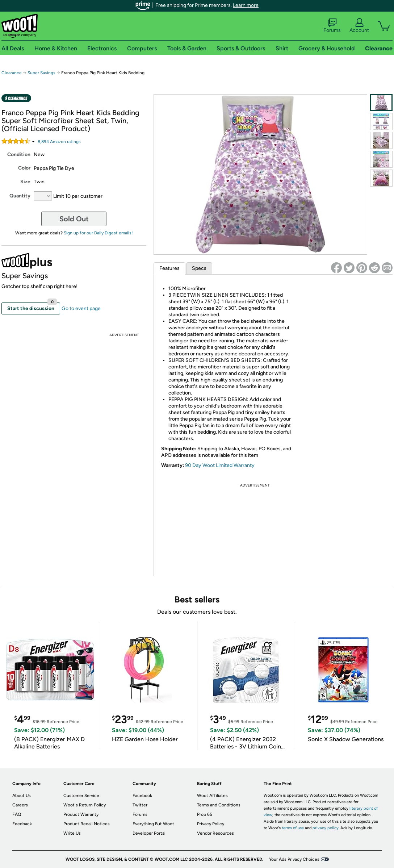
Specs (199, 268)
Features (169, 268)
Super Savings (41, 73)
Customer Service (81, 796)
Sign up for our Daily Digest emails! (98, 233)
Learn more (246, 5)
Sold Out (74, 219)
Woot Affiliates (212, 796)
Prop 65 (205, 814)
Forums (332, 26)
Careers (20, 805)
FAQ (17, 814)
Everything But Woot (153, 824)
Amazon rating (59, 142)
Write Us (72, 833)
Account (359, 26)
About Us (22, 796)
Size (25, 182)
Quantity (20, 196)
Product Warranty (81, 814)
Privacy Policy (211, 824)
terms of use (293, 828)
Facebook (142, 796)
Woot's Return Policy (85, 805)
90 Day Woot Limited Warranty (220, 465)
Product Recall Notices (87, 824)
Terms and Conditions (219, 805)
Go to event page (81, 308)
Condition (19, 155)
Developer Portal (149, 833)
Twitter (140, 805)
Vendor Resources (215, 833)
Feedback (22, 824)
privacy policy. (326, 828)
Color (24, 168)
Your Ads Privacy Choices (294, 859)
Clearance (12, 73)
